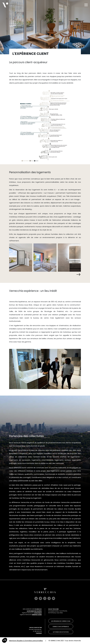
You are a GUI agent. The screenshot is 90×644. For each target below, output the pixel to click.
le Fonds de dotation (61, 632)
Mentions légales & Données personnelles (26, 641)
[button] (78, 274)
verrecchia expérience (61, 627)
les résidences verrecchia (61, 621)
